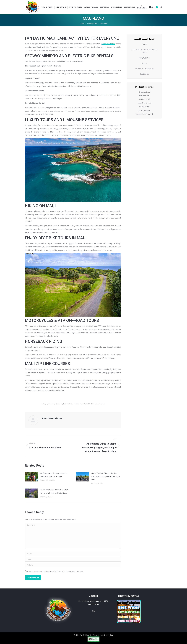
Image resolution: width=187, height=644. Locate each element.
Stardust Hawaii (108, 44)
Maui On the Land (144, 103)
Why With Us (144, 58)
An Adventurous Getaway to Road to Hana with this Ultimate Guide (54, 491)
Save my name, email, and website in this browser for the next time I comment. (55, 571)
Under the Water (144, 110)
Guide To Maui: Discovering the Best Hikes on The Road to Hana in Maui (106, 476)
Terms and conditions (100, 635)
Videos (144, 63)
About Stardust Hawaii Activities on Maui (144, 51)
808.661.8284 (93, 604)
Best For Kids (144, 96)
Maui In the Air (144, 99)
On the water (144, 107)
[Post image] (31, 477)
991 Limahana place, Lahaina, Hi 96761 (93, 601)
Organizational (144, 92)
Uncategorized (54, 404)
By (68, 404)
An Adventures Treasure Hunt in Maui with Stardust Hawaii (54, 475)
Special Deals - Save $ (144, 114)
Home (144, 44)
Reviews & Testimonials (144, 69)
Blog (93, 611)
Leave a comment (98, 404)
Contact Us (144, 74)
